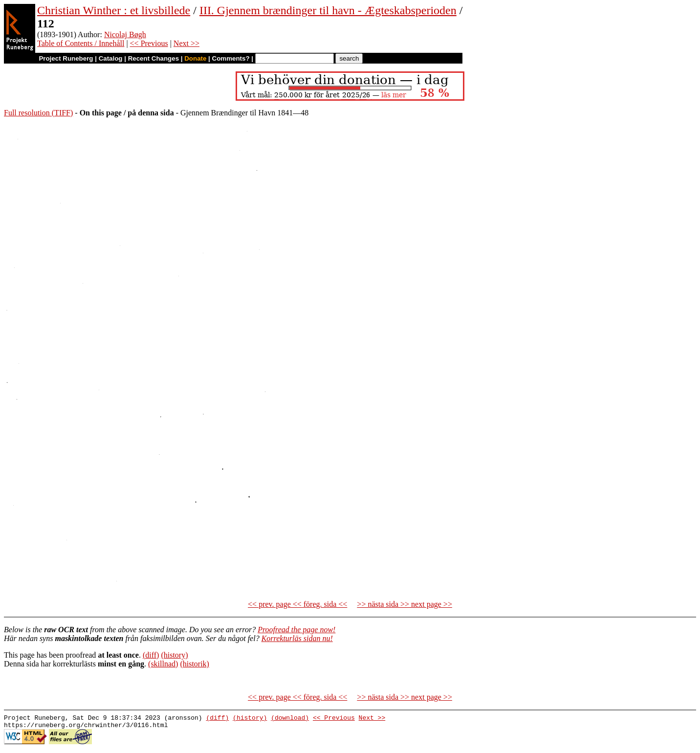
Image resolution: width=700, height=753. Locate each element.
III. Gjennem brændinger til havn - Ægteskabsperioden (328, 10)
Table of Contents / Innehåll (81, 43)
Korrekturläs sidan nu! (297, 638)
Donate (195, 58)
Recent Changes (153, 58)
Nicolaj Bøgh (125, 34)
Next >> (186, 43)
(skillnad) (163, 664)
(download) (290, 719)
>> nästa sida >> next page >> (405, 604)
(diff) (151, 655)
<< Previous (149, 43)
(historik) (195, 664)
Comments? (231, 58)
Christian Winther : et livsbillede (114, 10)
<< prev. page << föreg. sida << (297, 604)
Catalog (111, 58)
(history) (174, 655)
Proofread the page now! (296, 630)
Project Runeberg (66, 58)
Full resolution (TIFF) (38, 113)
